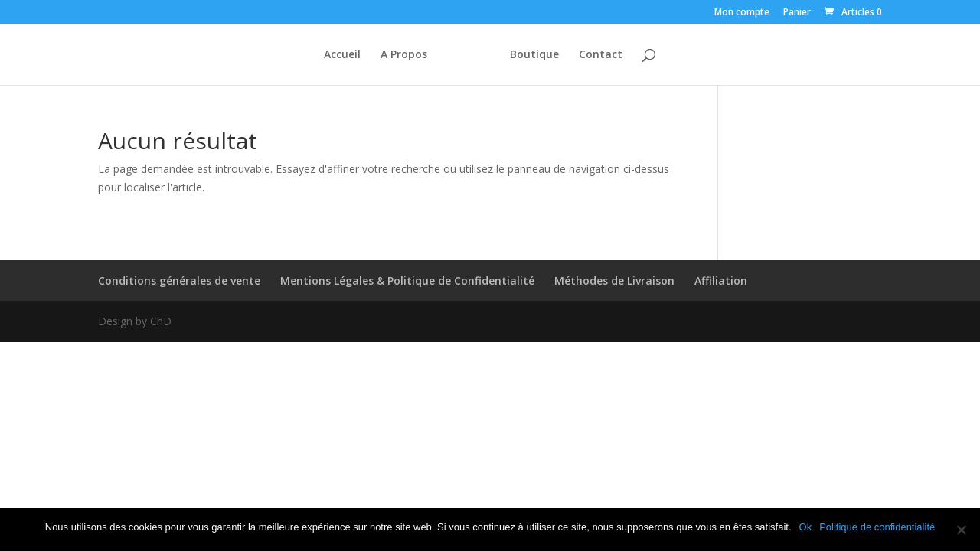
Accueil (342, 55)
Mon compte (742, 13)
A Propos (404, 55)
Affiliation (721, 280)
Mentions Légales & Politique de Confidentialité (407, 280)
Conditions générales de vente (179, 280)
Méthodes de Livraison (614, 280)
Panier (797, 13)
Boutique (534, 55)
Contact (601, 55)
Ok (806, 527)
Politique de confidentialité (877, 527)
